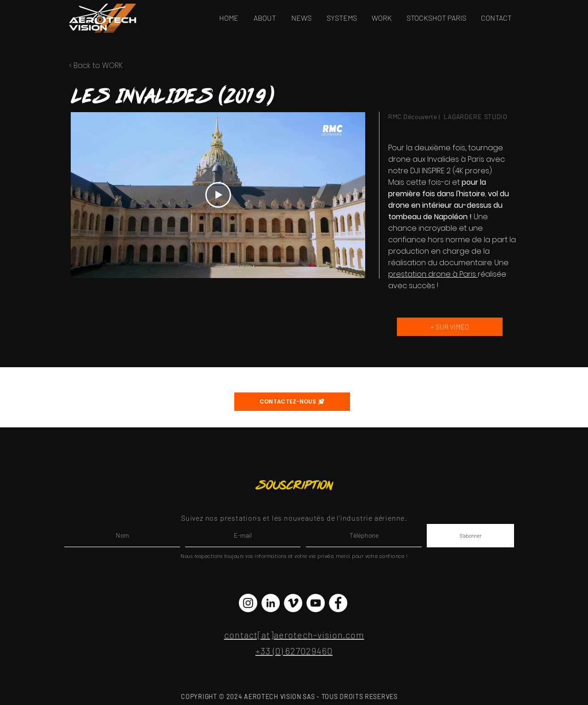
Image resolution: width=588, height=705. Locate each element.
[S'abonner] (470, 536)
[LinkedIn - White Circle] (271, 603)
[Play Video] (218, 195)
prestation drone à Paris (433, 274)
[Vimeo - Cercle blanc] (293, 603)
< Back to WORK (96, 65)
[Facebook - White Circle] (338, 603)
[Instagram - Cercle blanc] (248, 603)
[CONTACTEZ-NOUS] (292, 402)
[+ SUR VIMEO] (450, 327)
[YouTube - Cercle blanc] (316, 603)
